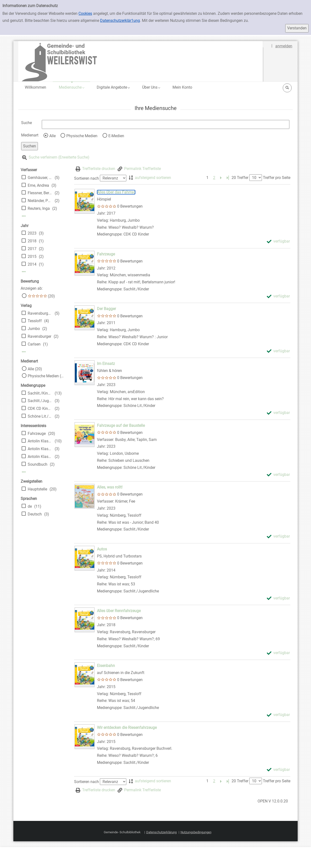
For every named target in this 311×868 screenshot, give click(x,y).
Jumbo (34, 329)
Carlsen (34, 344)
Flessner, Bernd (40, 193)
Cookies (85, 13)
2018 (32, 241)
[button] (71, 87)
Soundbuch (38, 464)
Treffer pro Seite (277, 178)
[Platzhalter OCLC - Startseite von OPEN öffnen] (141, 61)
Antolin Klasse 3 (40, 441)
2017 (32, 249)
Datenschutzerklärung (161, 832)
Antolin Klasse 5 (40, 449)
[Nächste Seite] (221, 178)
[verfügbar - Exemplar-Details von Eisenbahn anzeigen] (278, 715)
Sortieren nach (86, 178)
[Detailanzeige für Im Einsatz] (106, 364)
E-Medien (116, 136)
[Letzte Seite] (228, 178)
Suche (26, 123)
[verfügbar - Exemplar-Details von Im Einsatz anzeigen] (278, 413)
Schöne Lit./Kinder (40, 416)
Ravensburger (39, 336)
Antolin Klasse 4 (40, 457)
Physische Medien (82, 136)
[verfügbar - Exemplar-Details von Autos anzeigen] (278, 598)
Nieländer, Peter (40, 201)
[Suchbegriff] (166, 124)
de (30, 506)
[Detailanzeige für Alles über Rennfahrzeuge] (119, 611)
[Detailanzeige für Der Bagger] (106, 309)
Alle (52, 136)
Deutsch (35, 514)
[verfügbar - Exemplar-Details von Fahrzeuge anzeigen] (278, 296)
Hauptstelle (37, 489)
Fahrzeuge (37, 434)
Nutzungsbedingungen (196, 832)
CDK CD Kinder (40, 409)
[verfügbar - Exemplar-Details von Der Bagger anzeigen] (278, 351)
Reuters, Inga (39, 208)
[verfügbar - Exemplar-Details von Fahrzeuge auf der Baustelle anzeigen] (278, 475)
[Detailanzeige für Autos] (102, 549)
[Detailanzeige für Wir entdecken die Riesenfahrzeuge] (127, 728)
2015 (32, 257)
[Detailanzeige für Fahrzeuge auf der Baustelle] (121, 426)
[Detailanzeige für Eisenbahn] (106, 666)
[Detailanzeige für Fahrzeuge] (106, 254)
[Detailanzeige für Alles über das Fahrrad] (116, 192)
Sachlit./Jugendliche (40, 401)
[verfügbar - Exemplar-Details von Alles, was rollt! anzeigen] (278, 536)
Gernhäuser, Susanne (40, 178)
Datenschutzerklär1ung (120, 21)
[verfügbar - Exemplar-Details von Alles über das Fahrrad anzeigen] (278, 241)
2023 (32, 233)
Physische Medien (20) (46, 376)
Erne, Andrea (38, 185)
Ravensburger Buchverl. (40, 313)
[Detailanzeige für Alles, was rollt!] (110, 487)
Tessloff (35, 321)
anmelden (284, 46)
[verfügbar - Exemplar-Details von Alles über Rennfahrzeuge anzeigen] (278, 653)
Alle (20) (35, 369)
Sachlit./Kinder (40, 393)
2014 (32, 264)
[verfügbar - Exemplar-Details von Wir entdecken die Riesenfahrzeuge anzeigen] (278, 770)
